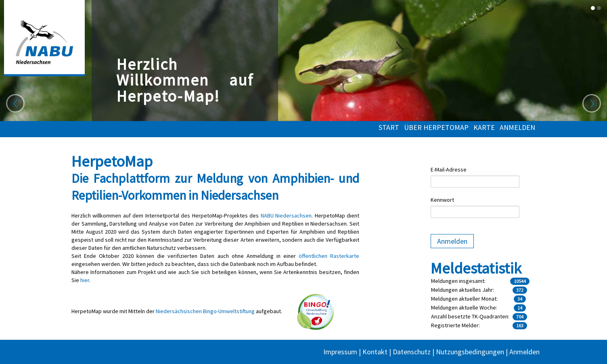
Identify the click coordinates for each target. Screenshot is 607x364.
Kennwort (442, 200)
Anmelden (517, 128)
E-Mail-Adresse (449, 169)
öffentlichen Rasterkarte (329, 256)
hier (85, 280)
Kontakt (375, 352)
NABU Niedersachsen (286, 215)
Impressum (340, 352)
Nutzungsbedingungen (470, 352)
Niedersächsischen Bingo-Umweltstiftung (205, 311)
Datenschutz (412, 352)
